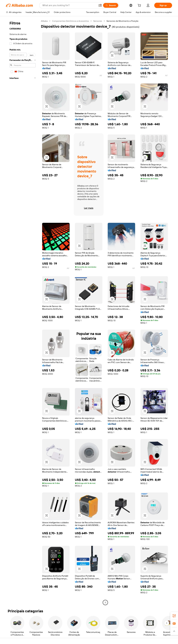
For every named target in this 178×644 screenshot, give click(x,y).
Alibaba (44, 21)
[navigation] (23, 312)
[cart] (140, 6)
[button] (100, 5)
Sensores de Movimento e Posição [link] (122, 21)
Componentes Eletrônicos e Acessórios (70, 21)
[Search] (111, 5)
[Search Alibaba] (69, 5)
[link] (174, 616)
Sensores (98, 21)
